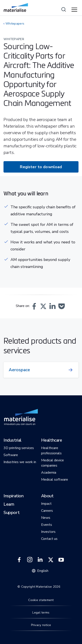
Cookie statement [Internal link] (41, 600)
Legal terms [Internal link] (41, 613)
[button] (34, 306)
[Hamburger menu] (75, 10)
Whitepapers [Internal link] (15, 24)
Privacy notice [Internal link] (41, 625)
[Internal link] (16, 7)
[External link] (19, 560)
